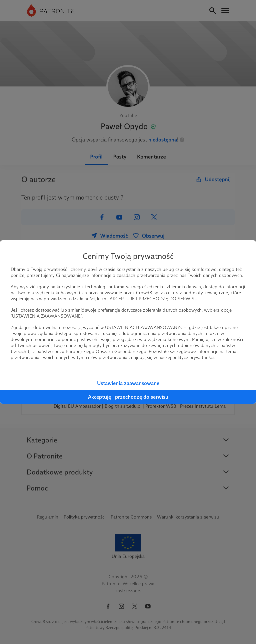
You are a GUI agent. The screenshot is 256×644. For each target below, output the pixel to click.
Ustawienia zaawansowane (128, 383)
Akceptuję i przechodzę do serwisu (128, 397)
